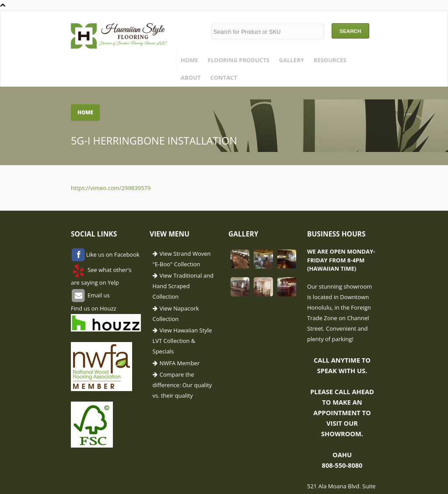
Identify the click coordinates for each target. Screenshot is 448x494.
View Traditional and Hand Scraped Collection (183, 286)
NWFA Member (180, 363)
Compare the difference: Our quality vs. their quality (182, 385)
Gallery (292, 60)
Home (189, 60)
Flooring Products (239, 60)
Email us (98, 295)
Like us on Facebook (113, 254)
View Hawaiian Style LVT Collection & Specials (182, 341)
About (191, 78)
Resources (330, 60)
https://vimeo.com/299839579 (111, 188)
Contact (224, 78)
